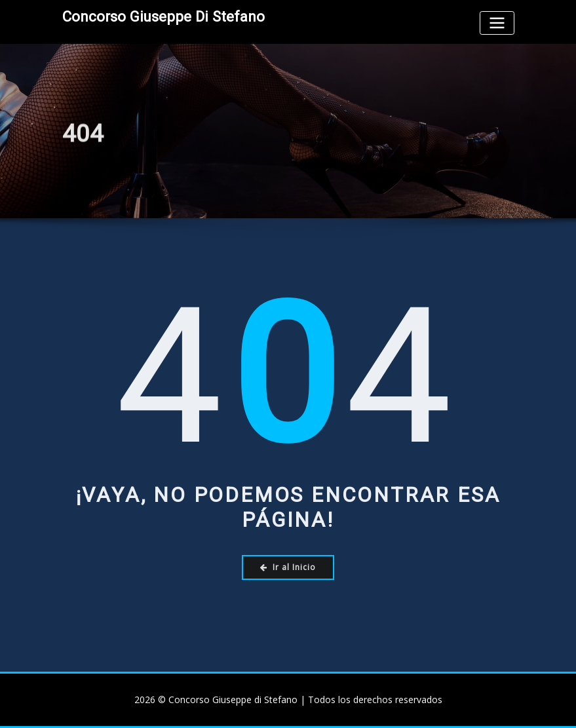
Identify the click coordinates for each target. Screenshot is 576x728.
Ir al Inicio (288, 567)
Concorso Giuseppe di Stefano (163, 16)
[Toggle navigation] (497, 23)
